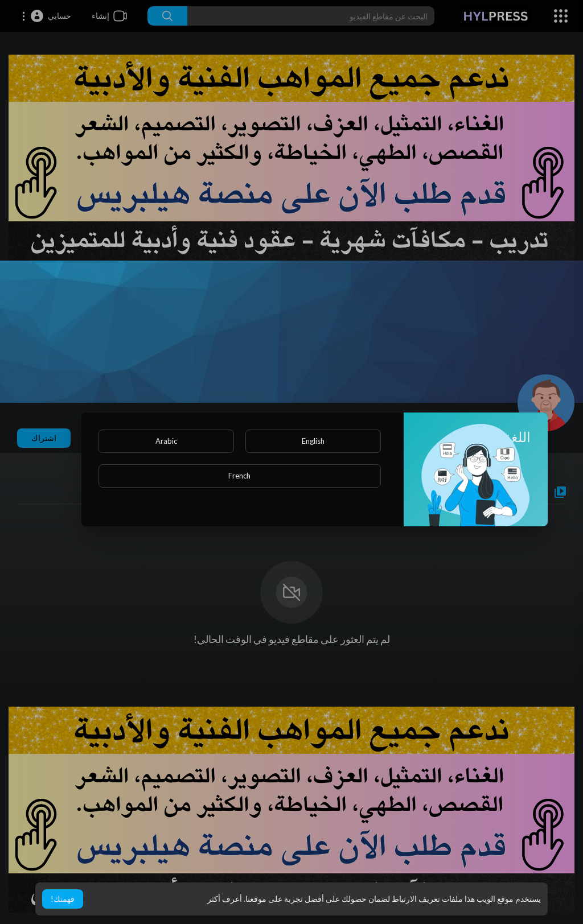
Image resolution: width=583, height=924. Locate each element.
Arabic (166, 441)
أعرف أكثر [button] (225, 899)
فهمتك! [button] (63, 899)
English (313, 441)
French (239, 476)
